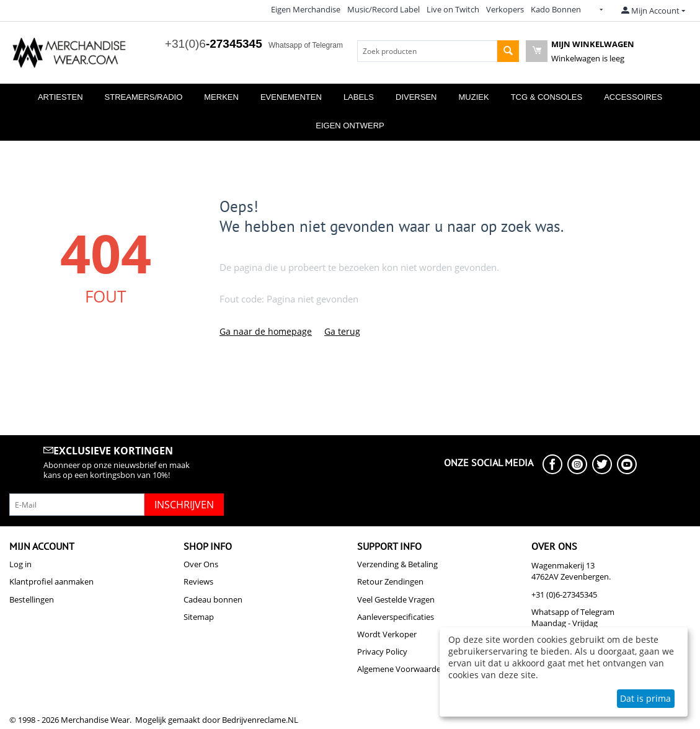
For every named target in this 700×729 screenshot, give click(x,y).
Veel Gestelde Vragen (396, 599)
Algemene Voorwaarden (401, 669)
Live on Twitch (453, 9)
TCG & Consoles (547, 97)
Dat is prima (645, 698)
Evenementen (291, 97)
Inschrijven (184, 505)
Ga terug (342, 331)
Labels (359, 97)
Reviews (198, 581)
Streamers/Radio (144, 97)
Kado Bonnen (556, 9)
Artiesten (60, 97)
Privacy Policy (382, 652)
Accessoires (633, 97)
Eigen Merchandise (306, 9)
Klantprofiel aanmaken (51, 581)
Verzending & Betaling (397, 564)
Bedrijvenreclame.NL (260, 720)
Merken (221, 97)
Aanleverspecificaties (396, 617)
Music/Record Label (383, 9)
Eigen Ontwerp (350, 126)
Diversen (416, 97)
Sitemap (199, 617)
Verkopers (505, 9)
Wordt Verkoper (387, 634)
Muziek (474, 97)
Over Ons (201, 564)
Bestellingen (32, 599)
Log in (20, 564)
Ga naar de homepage (266, 331)
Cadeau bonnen (213, 599)
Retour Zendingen (390, 581)
